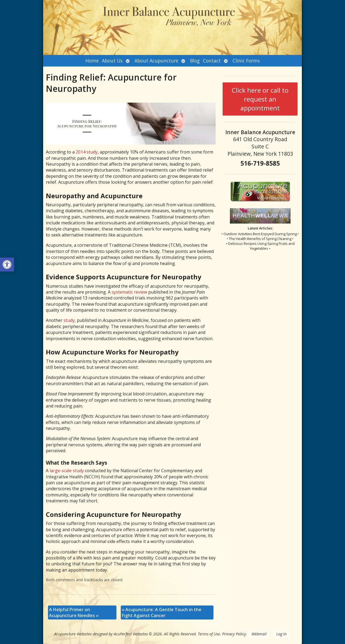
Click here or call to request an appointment (260, 99)
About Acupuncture (156, 61)
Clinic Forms (246, 61)
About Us (112, 61)
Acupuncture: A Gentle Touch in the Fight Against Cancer (162, 612)
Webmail (259, 634)
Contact (212, 61)
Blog (195, 61)
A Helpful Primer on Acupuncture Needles (74, 612)
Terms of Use (209, 634)
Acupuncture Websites (73, 634)
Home (92, 61)
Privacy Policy (234, 634)
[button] (7, 264)
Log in (281, 634)
